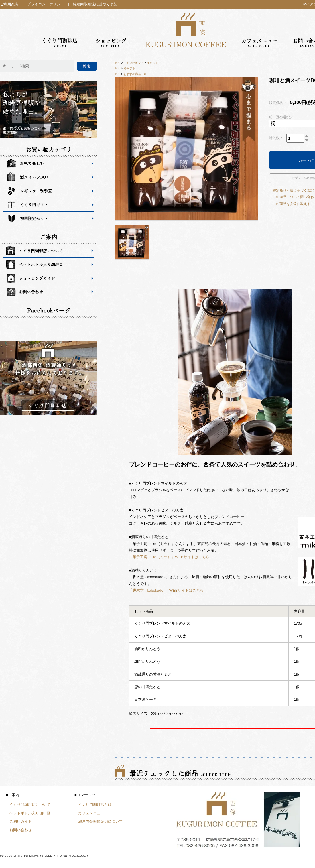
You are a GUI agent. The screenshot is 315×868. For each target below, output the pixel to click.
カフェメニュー (260, 29)
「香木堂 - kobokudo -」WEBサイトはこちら (166, 590)
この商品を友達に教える (292, 204)
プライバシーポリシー (46, 4)
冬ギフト (153, 63)
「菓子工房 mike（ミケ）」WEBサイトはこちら (169, 557)
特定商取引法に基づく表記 (95, 4)
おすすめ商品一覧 (135, 74)
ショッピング (111, 29)
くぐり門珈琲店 (61, 29)
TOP (117, 63)
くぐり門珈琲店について (30, 805)
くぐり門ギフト (134, 63)
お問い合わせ (21, 830)
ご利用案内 (9, 4)
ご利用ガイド (21, 821)
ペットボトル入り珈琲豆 (30, 813)
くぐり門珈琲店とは (95, 805)
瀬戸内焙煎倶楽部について (101, 821)
